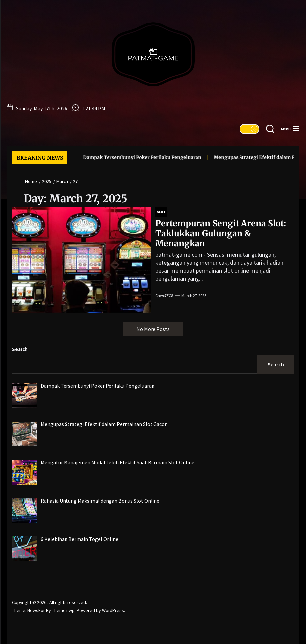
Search (20, 349)
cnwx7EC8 (164, 295)
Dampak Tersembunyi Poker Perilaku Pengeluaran (130, 157)
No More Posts (153, 329)
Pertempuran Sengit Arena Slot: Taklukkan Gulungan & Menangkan (221, 233)
